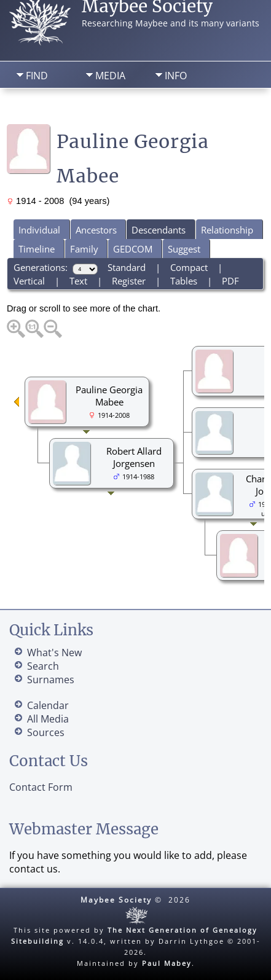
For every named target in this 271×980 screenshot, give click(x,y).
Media (110, 76)
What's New (54, 653)
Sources (46, 732)
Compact (189, 267)
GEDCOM (133, 249)
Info (176, 76)
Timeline (37, 249)
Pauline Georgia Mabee (109, 396)
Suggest (184, 249)
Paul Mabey (167, 963)
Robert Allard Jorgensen (134, 457)
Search (98, 108)
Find (37, 76)
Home (35, 108)
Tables (184, 281)
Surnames (51, 680)
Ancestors (96, 230)
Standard (127, 267)
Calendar (48, 705)
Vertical (29, 281)
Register (129, 281)
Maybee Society (116, 900)
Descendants (159, 230)
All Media (48, 719)
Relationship (227, 230)
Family (84, 249)
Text (78, 281)
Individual (39, 230)
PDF (230, 281)
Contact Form (41, 787)
